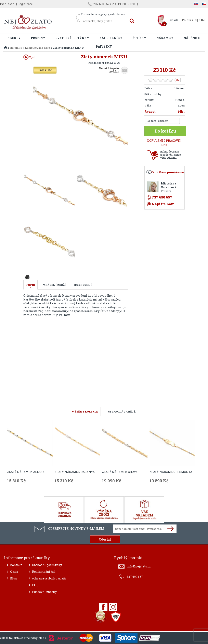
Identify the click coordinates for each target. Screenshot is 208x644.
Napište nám (163, 204)
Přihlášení (8, 4)
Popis (30, 285)
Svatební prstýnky (72, 38)
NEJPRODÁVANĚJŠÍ (122, 411)
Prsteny (38, 38)
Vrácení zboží (54, 285)
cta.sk (43, 638)
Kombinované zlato (37, 48)
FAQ (35, 585)
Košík (174, 20)
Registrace (25, 4)
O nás (14, 572)
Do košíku (165, 131)
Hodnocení (83, 285)
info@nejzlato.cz (139, 566)
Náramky (165, 38)
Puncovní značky (44, 592)
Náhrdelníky (111, 38)
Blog (13, 578)
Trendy (14, 38)
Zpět (29, 57)
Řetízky (139, 38)
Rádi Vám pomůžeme (167, 172)
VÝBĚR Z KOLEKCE (85, 411)
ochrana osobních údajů (49, 578)
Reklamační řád (44, 572)
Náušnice (192, 38)
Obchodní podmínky (47, 565)
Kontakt (16, 565)
